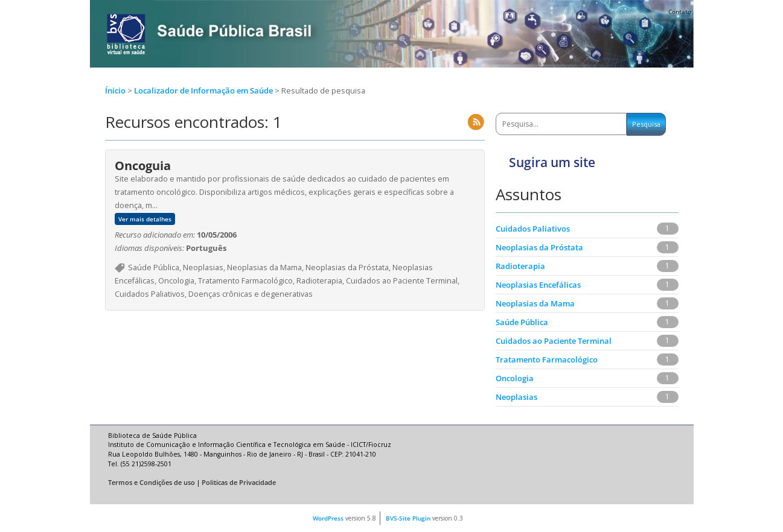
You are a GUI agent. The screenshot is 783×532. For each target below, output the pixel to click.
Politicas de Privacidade (239, 483)
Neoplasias (516, 397)
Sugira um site (552, 162)
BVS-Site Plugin (408, 518)
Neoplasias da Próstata (539, 247)
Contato (680, 11)
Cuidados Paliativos (533, 229)
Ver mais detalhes (145, 219)
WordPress (328, 518)
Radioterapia (520, 266)
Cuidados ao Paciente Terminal (554, 341)
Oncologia (515, 378)
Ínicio (115, 91)
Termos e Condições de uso (152, 483)
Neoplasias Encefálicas (538, 285)
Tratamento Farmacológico (547, 359)
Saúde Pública (522, 322)
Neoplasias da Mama (535, 303)
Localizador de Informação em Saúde (204, 91)
